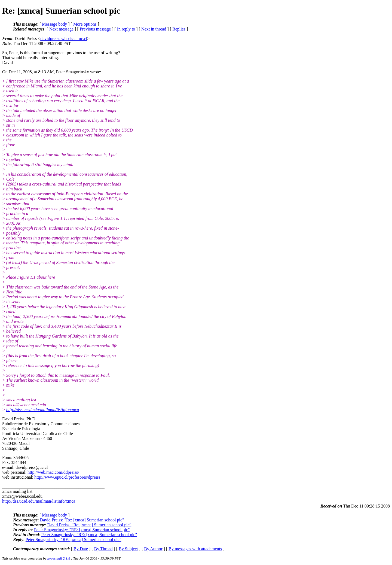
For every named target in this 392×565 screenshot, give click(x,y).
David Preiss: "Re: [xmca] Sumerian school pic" (82, 520)
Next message (61, 29)
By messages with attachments (195, 549)
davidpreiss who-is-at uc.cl (64, 39)
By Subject (128, 549)
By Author (153, 549)
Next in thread (154, 29)
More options (85, 24)
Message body (54, 24)
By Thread (103, 549)
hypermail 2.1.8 (59, 558)
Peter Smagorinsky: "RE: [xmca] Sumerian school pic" (82, 530)
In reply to (126, 29)
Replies (179, 29)
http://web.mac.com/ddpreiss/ (53, 472)
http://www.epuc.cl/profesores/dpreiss (67, 477)
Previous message (95, 29)
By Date (81, 549)
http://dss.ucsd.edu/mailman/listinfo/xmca (43, 410)
